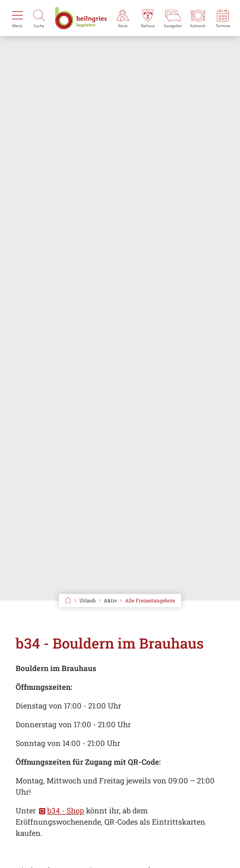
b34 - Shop (66, 811)
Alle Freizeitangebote (150, 600)
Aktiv (110, 600)
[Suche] (39, 18)
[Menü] (17, 18)
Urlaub (87, 600)
